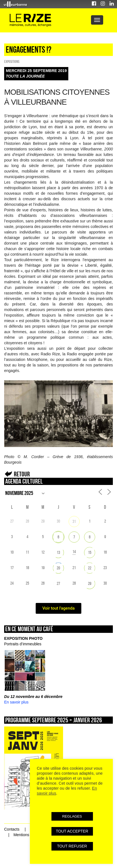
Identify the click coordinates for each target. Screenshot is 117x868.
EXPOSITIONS (12, 61)
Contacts (12, 829)
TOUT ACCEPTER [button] (72, 831)
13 (58, 552)
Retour (22, 474)
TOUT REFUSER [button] (72, 846)
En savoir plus (16, 702)
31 (74, 521)
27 (58, 583)
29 (90, 583)
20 (58, 568)
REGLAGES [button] (72, 816)
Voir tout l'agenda (58, 608)
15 (90, 552)
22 (90, 568)
